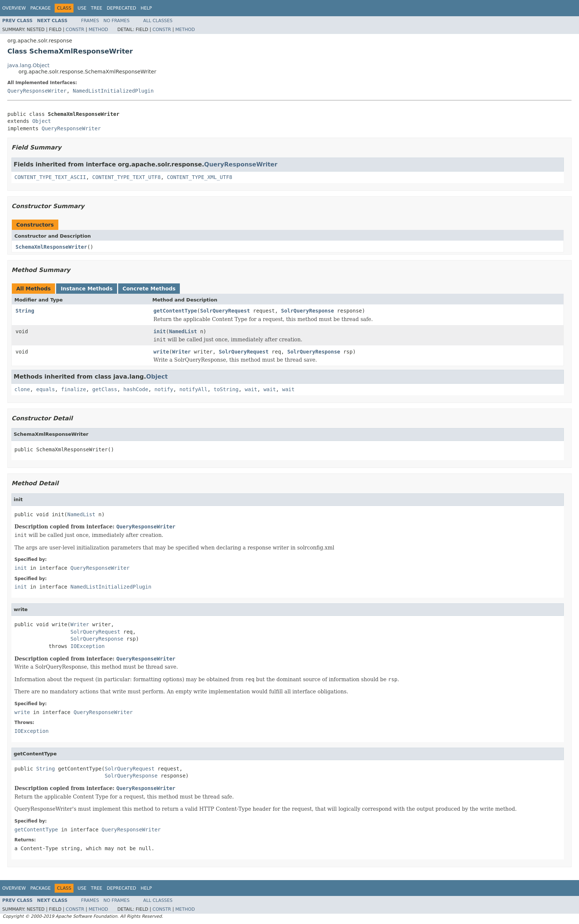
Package (40, 8)
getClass (105, 389)
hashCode (136, 389)
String (25, 311)
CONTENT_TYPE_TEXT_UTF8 (126, 177)
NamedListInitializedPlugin (113, 91)
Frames (90, 21)
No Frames (117, 21)
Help (146, 8)
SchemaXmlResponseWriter (51, 247)
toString (226, 389)
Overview (14, 8)
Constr (75, 30)
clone (22, 389)
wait (251, 389)
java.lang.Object (28, 65)
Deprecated (121, 8)
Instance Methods (86, 289)
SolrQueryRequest (225, 311)
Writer (181, 352)
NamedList (183, 331)
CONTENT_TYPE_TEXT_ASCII (50, 177)
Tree (97, 8)
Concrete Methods (149, 289)
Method (98, 30)
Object (42, 121)
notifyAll (193, 389)
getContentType (175, 311)
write (161, 352)
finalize (73, 389)
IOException (88, 646)
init (160, 331)
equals (46, 389)
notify (164, 389)
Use (82, 8)
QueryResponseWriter (37, 91)
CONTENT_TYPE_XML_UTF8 (200, 177)
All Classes (158, 21)
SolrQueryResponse (307, 311)
